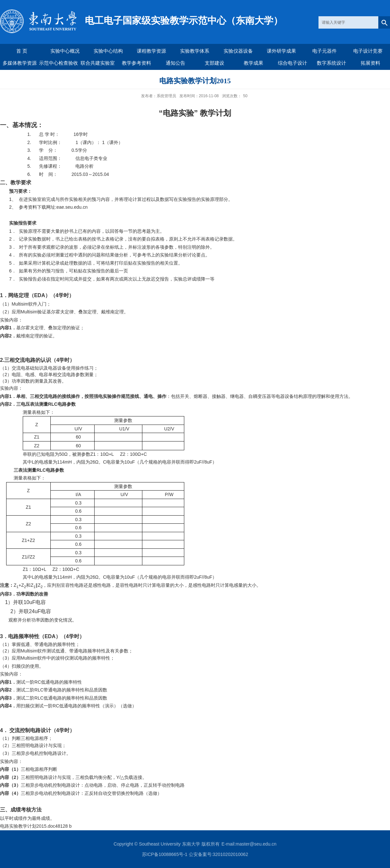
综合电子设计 (292, 63)
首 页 (22, 51)
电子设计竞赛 (368, 51)
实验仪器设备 (238, 51)
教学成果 (253, 63)
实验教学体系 (195, 51)
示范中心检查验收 (58, 63)
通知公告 (175, 63)
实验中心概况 (65, 51)
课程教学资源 (151, 51)
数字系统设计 (331, 63)
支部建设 (214, 63)
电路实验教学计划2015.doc (28, 826)
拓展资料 (370, 63)
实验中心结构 (108, 51)
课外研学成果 (281, 51)
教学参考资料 (136, 63)
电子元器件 (325, 51)
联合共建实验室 (98, 63)
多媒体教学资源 (20, 63)
